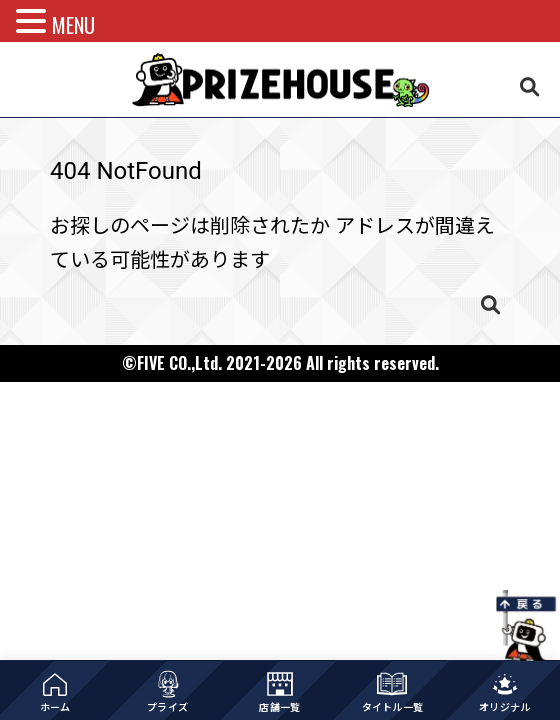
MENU (73, 25)
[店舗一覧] (280, 690)
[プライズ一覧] (167, 690)
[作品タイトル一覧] (392, 690)
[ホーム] (55, 690)
